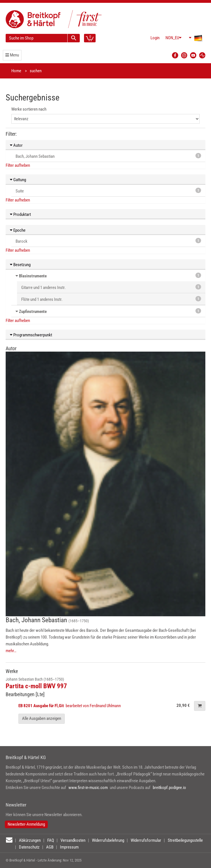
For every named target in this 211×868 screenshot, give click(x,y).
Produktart (20, 214)
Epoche (18, 230)
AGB (50, 847)
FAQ (51, 840)
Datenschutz (29, 847)
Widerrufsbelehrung (108, 840)
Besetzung (20, 265)
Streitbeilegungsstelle (185, 840)
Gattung (18, 180)
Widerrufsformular (146, 840)
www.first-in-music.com (88, 788)
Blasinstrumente (33, 276)
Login (155, 38)
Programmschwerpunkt (31, 335)
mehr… (11, 651)
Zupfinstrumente (33, 312)
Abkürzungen (30, 840)
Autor (16, 145)
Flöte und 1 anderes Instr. (111, 299)
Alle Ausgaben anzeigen (42, 718)
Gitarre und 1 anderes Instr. (111, 287)
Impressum (69, 847)
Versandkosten (73, 840)
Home (16, 71)
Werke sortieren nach (29, 109)
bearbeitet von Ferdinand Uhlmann (70, 706)
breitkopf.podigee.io (169, 788)
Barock (108, 241)
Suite (108, 191)
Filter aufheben (18, 165)
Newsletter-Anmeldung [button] (26, 824)
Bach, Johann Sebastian (108, 156)
